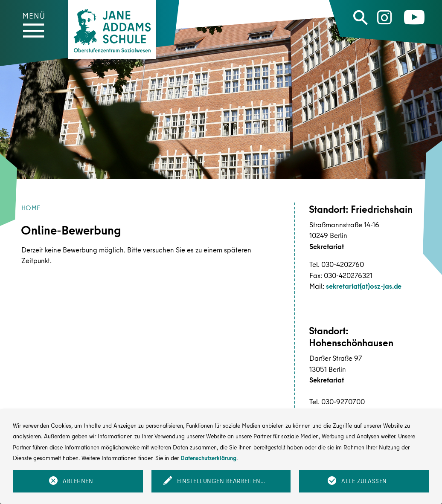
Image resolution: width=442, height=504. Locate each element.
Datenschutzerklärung (208, 458)
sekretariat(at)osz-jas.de (364, 286)
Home (31, 208)
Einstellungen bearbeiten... (221, 481)
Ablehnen (78, 481)
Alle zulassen (364, 481)
